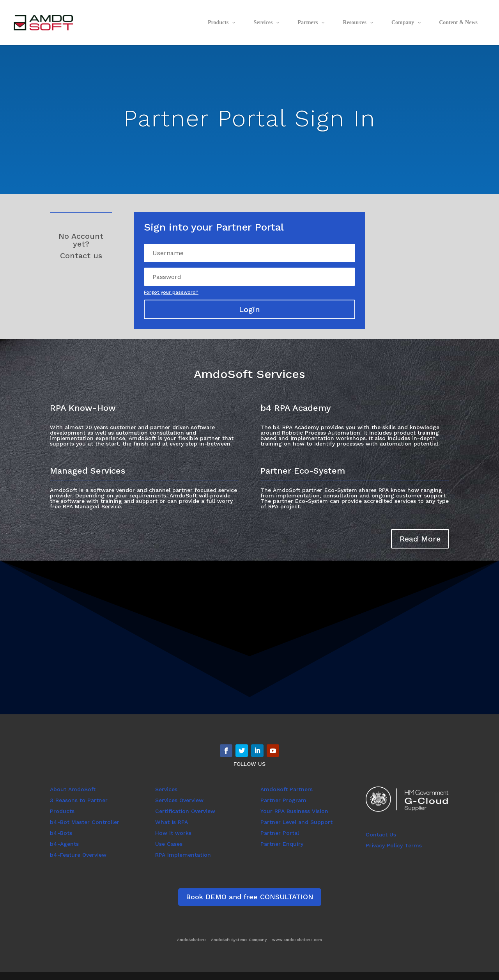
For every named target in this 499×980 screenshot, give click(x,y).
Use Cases (169, 844)
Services (166, 789)
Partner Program (283, 800)
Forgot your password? (171, 292)
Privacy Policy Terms (394, 845)
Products (62, 811)
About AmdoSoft (73, 789)
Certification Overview (185, 811)
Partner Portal (280, 833)
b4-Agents (64, 844)
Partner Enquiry (282, 844)
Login (249, 309)
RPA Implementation (183, 855)
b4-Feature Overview (78, 855)
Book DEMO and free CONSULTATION (250, 897)
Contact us (81, 256)
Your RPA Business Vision (294, 811)
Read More (420, 539)
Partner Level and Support (296, 822)
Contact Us (381, 834)
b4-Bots (61, 833)
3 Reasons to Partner (79, 800)
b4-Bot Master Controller (85, 822)
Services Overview (179, 800)
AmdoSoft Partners (287, 789)
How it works (173, 833)
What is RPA (172, 822)
